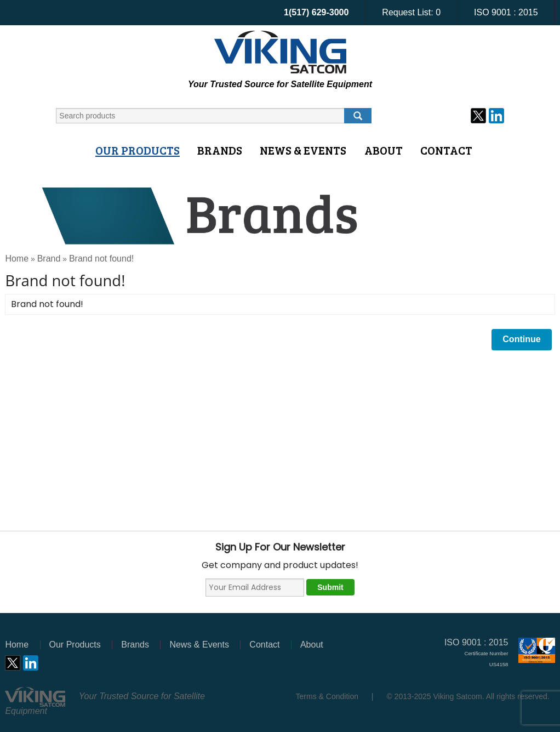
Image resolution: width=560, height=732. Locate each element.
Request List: (411, 12)
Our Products (138, 150)
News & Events (303, 150)
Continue (521, 339)
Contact (446, 150)
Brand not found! (101, 259)
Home (17, 259)
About (384, 150)
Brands (220, 150)
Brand (49, 259)
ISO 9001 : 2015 (506, 12)
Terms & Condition (327, 696)
